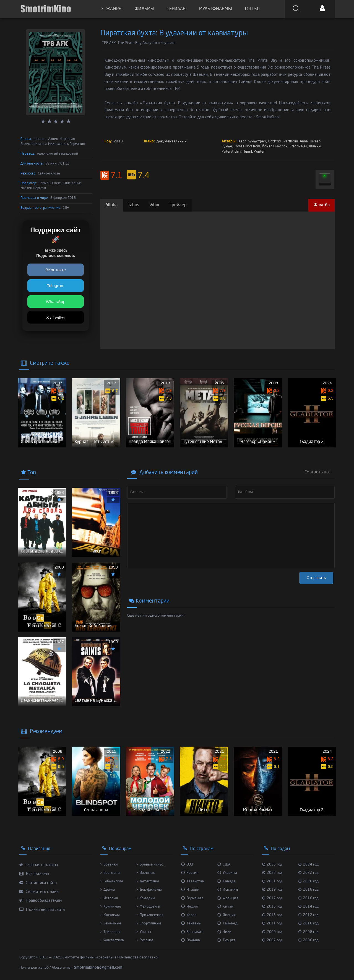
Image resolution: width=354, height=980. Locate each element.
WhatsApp (56, 302)
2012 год (309, 915)
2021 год (272, 881)
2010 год (309, 923)
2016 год (309, 898)
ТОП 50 (252, 9)
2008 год (309, 932)
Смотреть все (317, 472)
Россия (190, 873)
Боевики (109, 865)
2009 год (272, 932)
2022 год (309, 873)
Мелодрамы (148, 907)
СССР (188, 865)
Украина (227, 873)
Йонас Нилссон (275, 146)
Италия (190, 890)
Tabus (134, 205)
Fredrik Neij (299, 146)
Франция (228, 898)
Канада (226, 881)
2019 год (272, 890)
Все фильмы (34, 874)
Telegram (56, 286)
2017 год (272, 898)
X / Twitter (56, 317)
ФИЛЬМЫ (145, 9)
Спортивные (149, 923)
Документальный (172, 141)
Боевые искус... (151, 865)
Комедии (146, 898)
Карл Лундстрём (253, 141)
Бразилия (192, 932)
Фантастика (112, 940)
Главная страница (39, 865)
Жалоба (322, 205)
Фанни (315, 146)
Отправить (316, 578)
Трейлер (178, 205)
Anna (304, 141)
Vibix (154, 205)
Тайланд (227, 923)
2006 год (309, 940)
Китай (225, 907)
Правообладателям (41, 901)
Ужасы (144, 932)
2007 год (272, 940)
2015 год (272, 907)
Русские (145, 940)
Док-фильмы (149, 890)
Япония (227, 915)
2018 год (309, 890)
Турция (226, 940)
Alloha (112, 205)
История (109, 898)
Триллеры (110, 932)
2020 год (309, 881)
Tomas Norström (247, 146)
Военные (146, 873)
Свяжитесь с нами (39, 892)
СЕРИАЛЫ (177, 9)
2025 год (272, 865)
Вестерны (110, 873)
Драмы (108, 890)
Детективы (148, 881)
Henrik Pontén (254, 152)
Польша (191, 940)
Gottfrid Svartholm (283, 141)
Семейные (111, 923)
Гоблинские (112, 881)
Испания (228, 890)
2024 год (309, 865)
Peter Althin (231, 152)
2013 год (272, 915)
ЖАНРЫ (112, 9)
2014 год (309, 907)
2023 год (272, 873)
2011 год (272, 923)
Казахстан (193, 881)
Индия (189, 907)
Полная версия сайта (42, 910)
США (224, 865)
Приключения (150, 915)
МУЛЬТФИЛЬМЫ (216, 9)
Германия (192, 898)
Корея (189, 915)
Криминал (111, 907)
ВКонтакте (56, 270)
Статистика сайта (38, 883)
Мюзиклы (110, 915)
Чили (224, 932)
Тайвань (191, 923)
